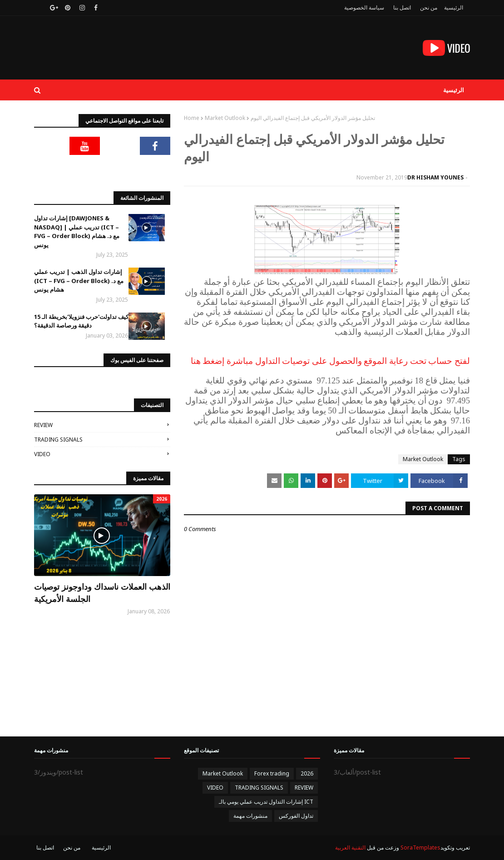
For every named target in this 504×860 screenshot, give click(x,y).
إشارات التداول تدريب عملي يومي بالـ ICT (266, 802)
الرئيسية (454, 7)
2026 (307, 773)
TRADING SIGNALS (58, 440)
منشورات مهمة (250, 816)
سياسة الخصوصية (364, 7)
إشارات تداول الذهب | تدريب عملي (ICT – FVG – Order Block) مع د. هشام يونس (79, 281)
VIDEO (42, 454)
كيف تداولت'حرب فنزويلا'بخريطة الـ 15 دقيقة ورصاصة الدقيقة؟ (81, 321)
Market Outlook (225, 118)
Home (192, 118)
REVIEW (43, 425)
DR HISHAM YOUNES (435, 177)
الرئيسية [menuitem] (454, 90)
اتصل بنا (402, 7)
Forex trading (272, 773)
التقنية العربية (350, 848)
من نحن (429, 7)
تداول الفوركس (296, 816)
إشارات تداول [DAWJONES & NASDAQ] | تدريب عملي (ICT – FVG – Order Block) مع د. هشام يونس (77, 231)
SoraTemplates (420, 848)
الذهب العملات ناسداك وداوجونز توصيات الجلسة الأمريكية (102, 593)
